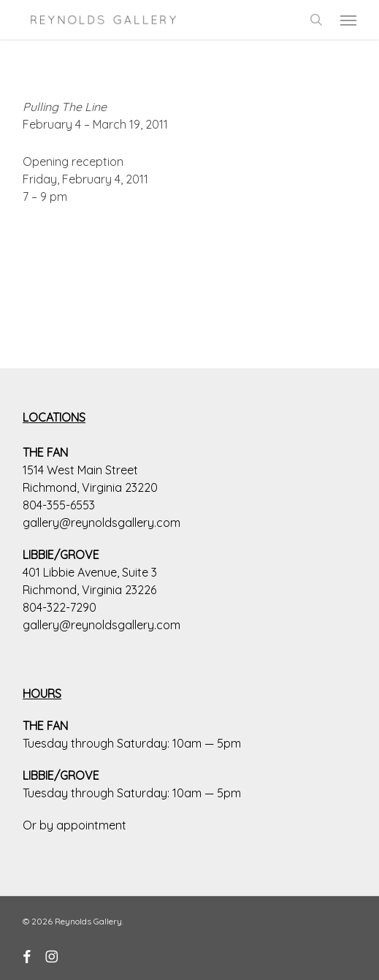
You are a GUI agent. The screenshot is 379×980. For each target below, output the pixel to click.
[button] (348, 20)
